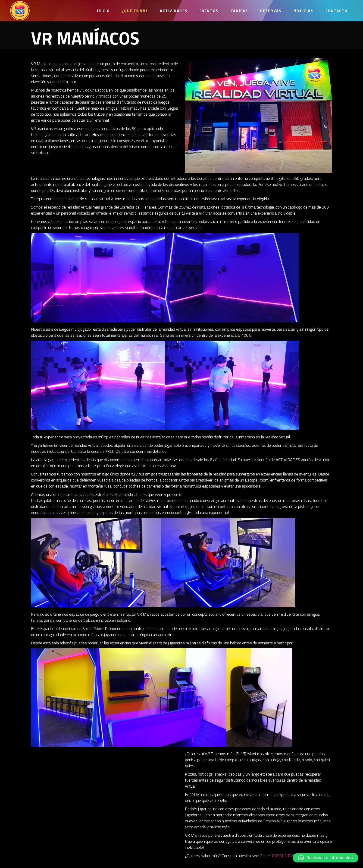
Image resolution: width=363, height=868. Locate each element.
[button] (325, 858)
